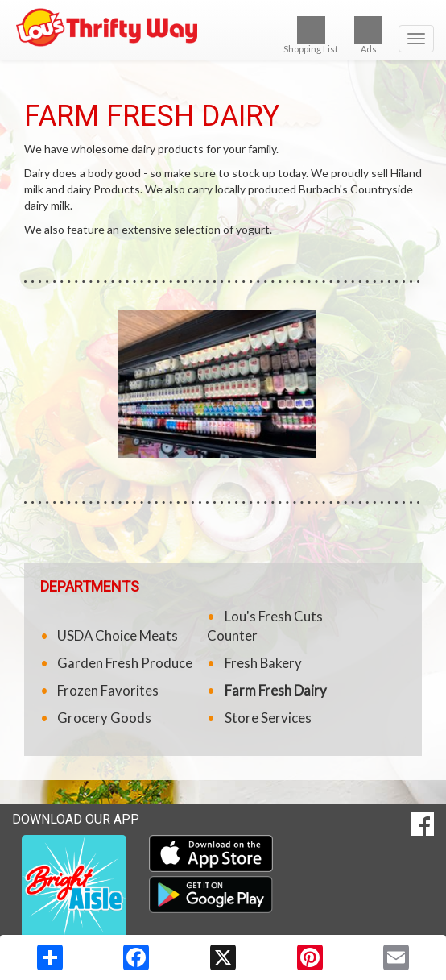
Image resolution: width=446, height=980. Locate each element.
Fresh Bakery (263, 663)
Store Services (268, 718)
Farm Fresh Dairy (276, 690)
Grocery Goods (104, 718)
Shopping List (311, 35)
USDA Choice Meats (118, 635)
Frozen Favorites (108, 690)
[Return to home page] (223, 27)
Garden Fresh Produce (125, 663)
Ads (368, 35)
